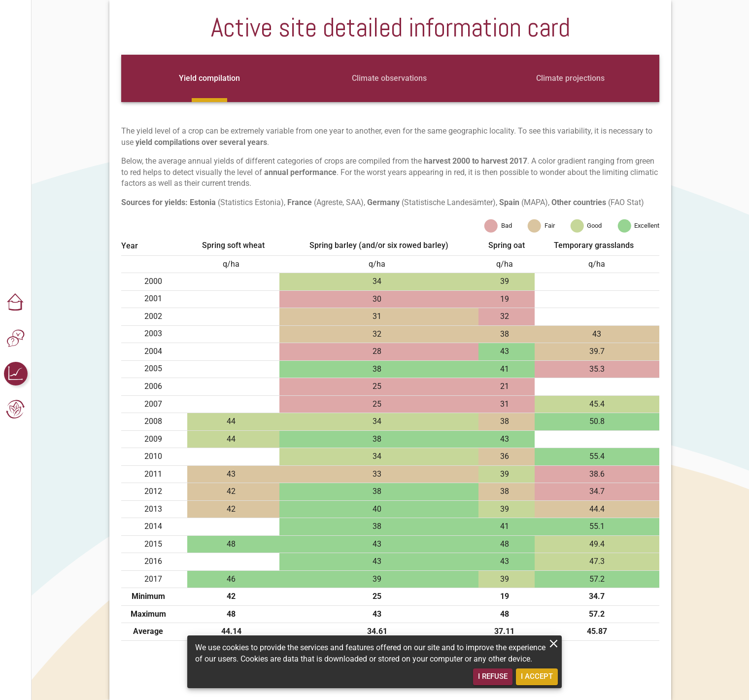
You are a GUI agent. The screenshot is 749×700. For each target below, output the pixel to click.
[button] (16, 303)
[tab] (209, 78)
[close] (554, 644)
